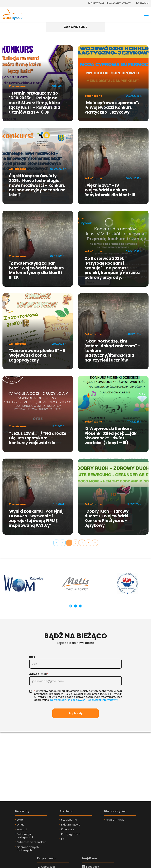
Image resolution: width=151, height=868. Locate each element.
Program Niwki (115, 820)
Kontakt (22, 829)
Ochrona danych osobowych (28, 849)
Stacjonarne (69, 820)
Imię (32, 657)
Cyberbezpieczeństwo (31, 842)
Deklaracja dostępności (25, 836)
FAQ (64, 839)
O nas (20, 825)
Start (20, 820)
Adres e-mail (38, 674)
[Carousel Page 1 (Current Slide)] (71, 606)
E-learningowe (71, 825)
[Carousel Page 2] (75, 606)
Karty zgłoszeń (71, 834)
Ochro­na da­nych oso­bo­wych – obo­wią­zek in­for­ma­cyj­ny (84, 700)
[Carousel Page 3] (80, 606)
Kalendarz (68, 829)
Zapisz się (76, 713)
